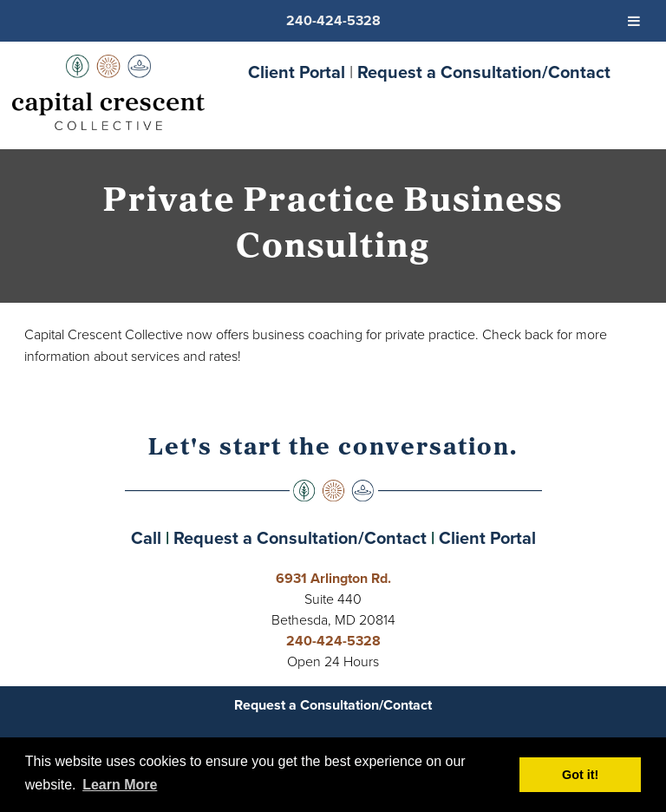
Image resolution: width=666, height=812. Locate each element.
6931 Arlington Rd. (333, 578)
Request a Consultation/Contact (484, 72)
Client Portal (297, 72)
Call (146, 538)
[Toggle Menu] (634, 21)
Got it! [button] (580, 775)
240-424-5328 (333, 641)
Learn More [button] (120, 785)
